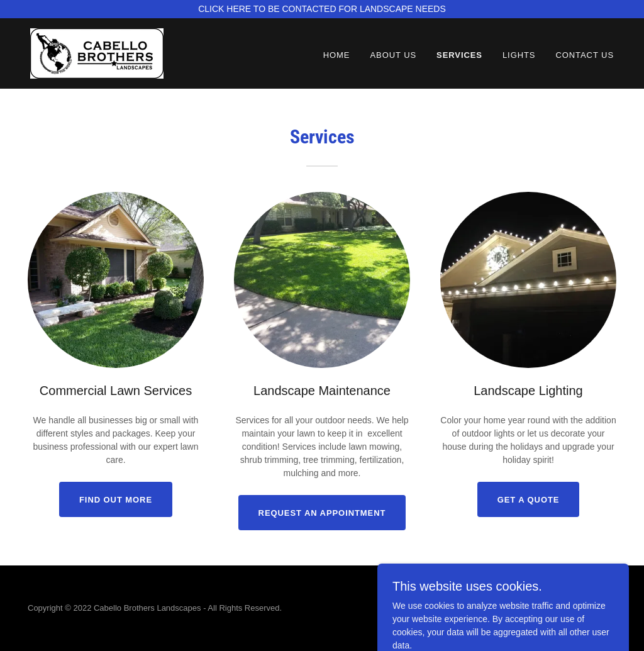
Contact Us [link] (585, 55)
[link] (97, 53)
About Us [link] (393, 55)
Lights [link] (519, 55)
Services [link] (459, 55)
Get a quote (529, 500)
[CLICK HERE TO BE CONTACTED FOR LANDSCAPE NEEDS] (322, 9)
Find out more (116, 500)
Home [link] (337, 55)
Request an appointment (322, 513)
